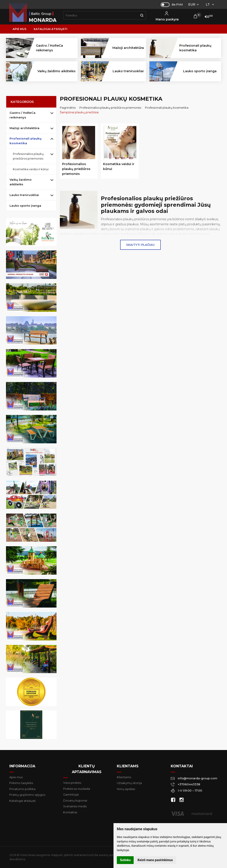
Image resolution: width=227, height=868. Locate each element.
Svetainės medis (75, 806)
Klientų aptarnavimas (87, 769)
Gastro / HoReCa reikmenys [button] (49, 48)
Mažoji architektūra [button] (128, 48)
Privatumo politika (22, 789)
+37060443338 (185, 784)
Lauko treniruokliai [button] (128, 71)
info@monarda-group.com (194, 778)
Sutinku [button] (125, 860)
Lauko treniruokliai (24, 195)
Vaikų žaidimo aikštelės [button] (57, 71)
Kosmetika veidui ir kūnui (31, 169)
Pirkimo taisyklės (21, 783)
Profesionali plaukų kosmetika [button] (195, 48)
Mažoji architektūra (24, 128)
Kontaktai (70, 812)
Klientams (128, 766)
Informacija (22, 766)
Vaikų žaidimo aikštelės (21, 182)
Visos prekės (72, 783)
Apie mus (20, 29)
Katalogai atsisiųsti (51, 29)
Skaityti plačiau (140, 245)
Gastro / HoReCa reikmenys (23, 115)
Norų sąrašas (126, 789)
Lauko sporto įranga (200, 71)
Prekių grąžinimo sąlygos (27, 795)
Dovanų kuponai (75, 800)
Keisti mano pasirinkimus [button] (155, 860)
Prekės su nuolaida (77, 789)
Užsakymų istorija (129, 783)
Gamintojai (71, 794)
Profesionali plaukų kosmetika (25, 141)
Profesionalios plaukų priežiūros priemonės (28, 156)
